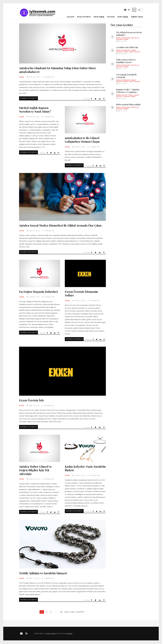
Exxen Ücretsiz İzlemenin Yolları (85, 274)
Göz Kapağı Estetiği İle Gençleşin (126, 76)
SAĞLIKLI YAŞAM (122, 39)
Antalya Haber (51, 634)
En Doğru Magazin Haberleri (40, 274)
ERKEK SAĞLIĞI (122, 95)
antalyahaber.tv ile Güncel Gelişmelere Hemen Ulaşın (85, 120)
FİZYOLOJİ (135, 38)
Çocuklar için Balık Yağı (127, 47)
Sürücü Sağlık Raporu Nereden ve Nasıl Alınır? (35, 110)
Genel (22, 77)
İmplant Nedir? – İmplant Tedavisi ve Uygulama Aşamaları (128, 91)
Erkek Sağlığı (99, 17)
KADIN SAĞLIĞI (135, 52)
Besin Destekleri (84, 17)
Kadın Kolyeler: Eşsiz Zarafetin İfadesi (85, 449)
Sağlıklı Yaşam (137, 17)
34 (61, 612)
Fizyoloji (111, 17)
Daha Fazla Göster (75, 612)
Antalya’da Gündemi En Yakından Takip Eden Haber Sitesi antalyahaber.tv (62, 43)
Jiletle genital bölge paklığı (128, 104)
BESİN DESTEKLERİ (123, 38)
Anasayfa (70, 17)
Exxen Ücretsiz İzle (62, 371)
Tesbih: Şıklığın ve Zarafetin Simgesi (62, 544)
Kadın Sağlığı (123, 17)
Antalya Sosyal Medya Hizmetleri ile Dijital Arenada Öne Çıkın (62, 197)
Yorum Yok (49, 77)
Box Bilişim (69, 634)
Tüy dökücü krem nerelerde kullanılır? (129, 34)
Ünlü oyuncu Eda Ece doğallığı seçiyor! (126, 61)
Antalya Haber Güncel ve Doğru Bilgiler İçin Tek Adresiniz (40, 449)
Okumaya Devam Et (29, 98)
